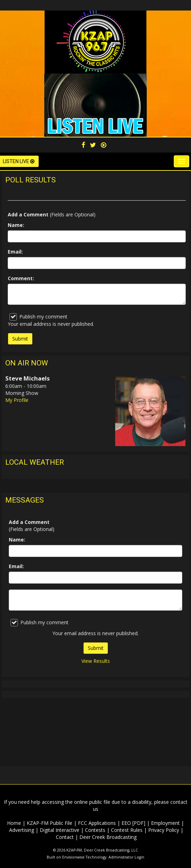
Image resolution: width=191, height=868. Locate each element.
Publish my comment (38, 317)
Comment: (21, 278)
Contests (95, 830)
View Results (96, 661)
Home (14, 823)
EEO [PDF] (133, 823)
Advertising (22, 830)
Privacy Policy (164, 830)
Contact (65, 837)
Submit (96, 648)
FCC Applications (97, 823)
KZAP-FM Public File (50, 823)
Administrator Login (126, 857)
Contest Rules (127, 830)
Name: (16, 225)
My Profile (17, 400)
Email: (15, 252)
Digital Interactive (60, 830)
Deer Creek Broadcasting (108, 837)
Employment (165, 823)
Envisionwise (73, 857)
